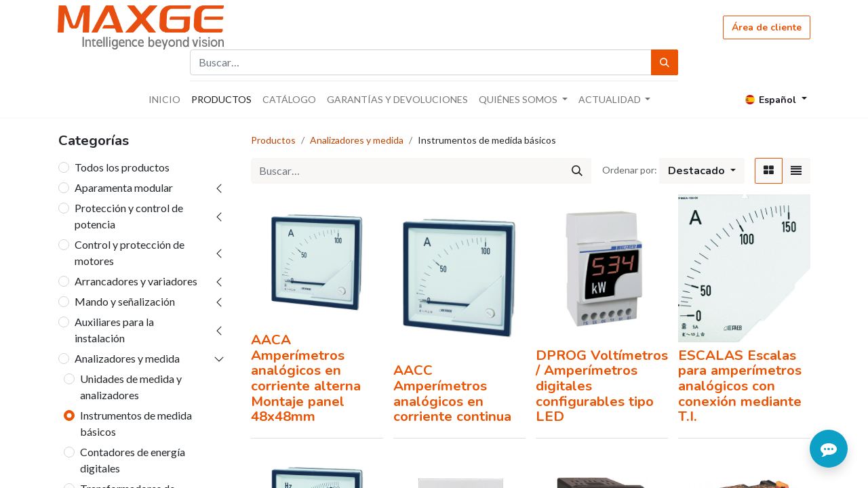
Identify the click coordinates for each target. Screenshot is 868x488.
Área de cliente (767, 27)
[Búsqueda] (665, 62)
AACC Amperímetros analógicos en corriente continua (452, 393)
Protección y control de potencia (129, 216)
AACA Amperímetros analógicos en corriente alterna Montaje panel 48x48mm (306, 378)
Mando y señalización (125, 301)
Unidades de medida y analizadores (131, 387)
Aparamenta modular (124, 187)
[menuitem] (164, 99)
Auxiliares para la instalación (114, 330)
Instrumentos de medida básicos (136, 423)
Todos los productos (122, 167)
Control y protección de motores (130, 252)
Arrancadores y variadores (136, 281)
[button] (702, 171)
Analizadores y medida (127, 358)
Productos (273, 140)
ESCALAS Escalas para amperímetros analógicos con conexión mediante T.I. (740, 386)
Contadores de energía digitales (133, 460)
